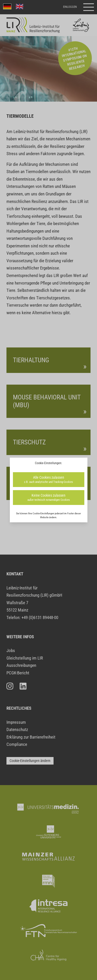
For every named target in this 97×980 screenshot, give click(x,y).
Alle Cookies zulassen (49, 480)
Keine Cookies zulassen (49, 498)
